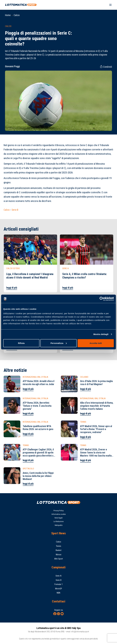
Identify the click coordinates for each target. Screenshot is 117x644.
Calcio (17, 15)
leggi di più (12, 288)
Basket (59, 550)
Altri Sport (59, 559)
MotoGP (59, 589)
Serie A (58, 576)
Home (8, 15)
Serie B (15, 210)
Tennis (58, 546)
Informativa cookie (59, 514)
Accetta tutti (96, 343)
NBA (58, 593)
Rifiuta (21, 343)
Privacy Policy (58, 511)
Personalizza (59, 343)
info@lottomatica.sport (80, 632)
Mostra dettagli (101, 334)
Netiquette (59, 525)
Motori (59, 555)
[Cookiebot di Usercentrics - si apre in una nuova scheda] (102, 299)
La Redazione (58, 521)
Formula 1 (59, 584)
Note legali (59, 518)
